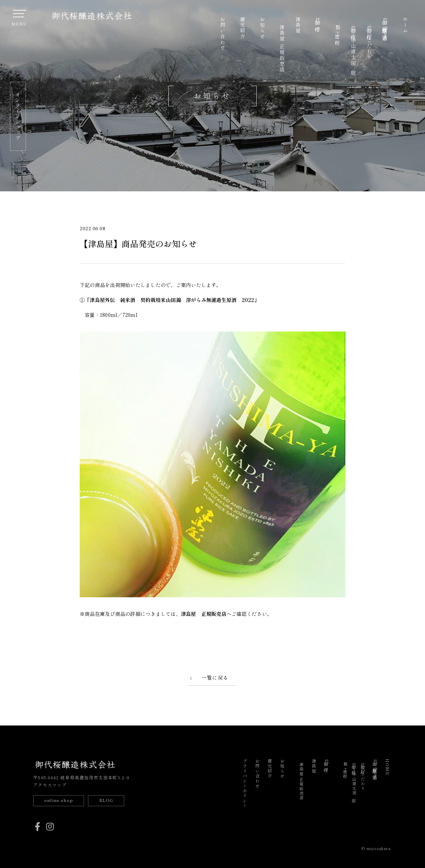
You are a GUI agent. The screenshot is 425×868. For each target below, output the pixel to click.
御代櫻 (318, 20)
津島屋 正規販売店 (282, 48)
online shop (58, 800)
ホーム (405, 25)
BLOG (106, 800)
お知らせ (262, 28)
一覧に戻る (215, 677)
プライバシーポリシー (245, 783)
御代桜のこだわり (369, 43)
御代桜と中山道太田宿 (353, 46)
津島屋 (298, 25)
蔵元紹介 (242, 28)
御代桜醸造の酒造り (385, 27)
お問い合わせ (223, 34)
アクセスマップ (50, 785)
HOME (388, 767)
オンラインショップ (18, 116)
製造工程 (338, 31)
